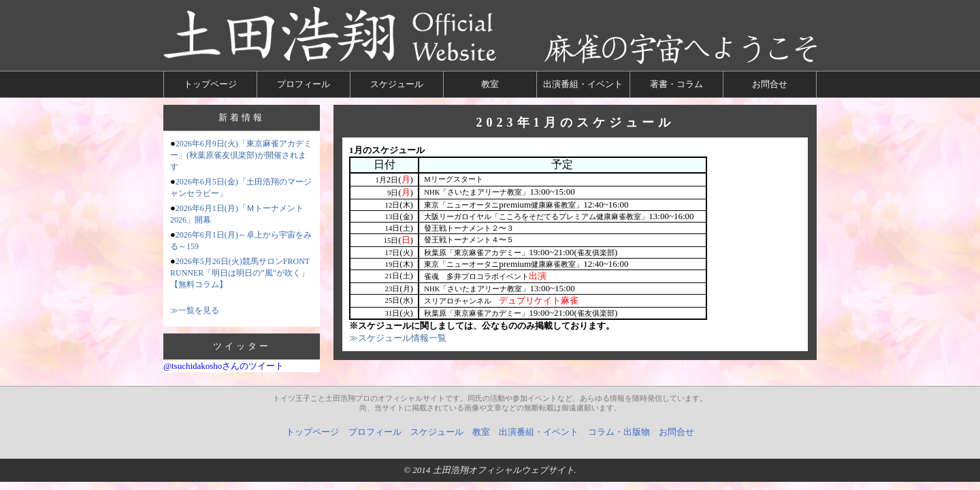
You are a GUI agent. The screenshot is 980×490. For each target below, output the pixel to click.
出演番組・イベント (583, 84)
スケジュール (397, 84)
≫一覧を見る (195, 310)
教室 (490, 84)
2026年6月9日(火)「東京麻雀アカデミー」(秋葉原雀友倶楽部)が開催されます (241, 155)
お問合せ (770, 84)
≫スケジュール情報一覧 (398, 338)
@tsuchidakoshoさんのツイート (224, 366)
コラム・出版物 (619, 432)
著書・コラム (676, 84)
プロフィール (304, 84)
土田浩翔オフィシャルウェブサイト (504, 470)
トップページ (210, 84)
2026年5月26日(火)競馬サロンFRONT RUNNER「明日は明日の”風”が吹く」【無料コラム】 (240, 273)
